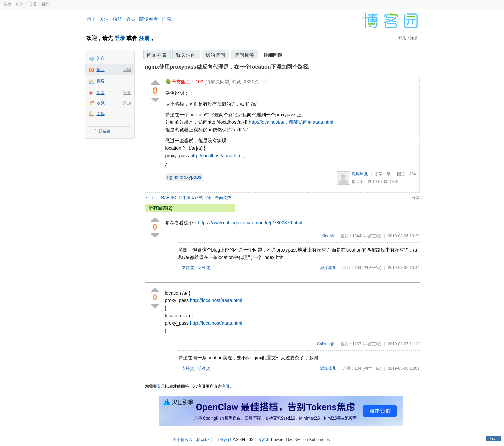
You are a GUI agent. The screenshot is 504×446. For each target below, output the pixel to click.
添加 (127, 103)
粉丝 (117, 19)
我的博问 (215, 55)
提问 (127, 70)
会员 (33, 4)
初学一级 (383, 174)
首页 (7, 4)
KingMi (327, 236)
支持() (188, 268)
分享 (416, 198)
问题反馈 (103, 131)
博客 (101, 81)
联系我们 (204, 440)
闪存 (101, 58)
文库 (101, 114)
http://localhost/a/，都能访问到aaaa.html (291, 122)
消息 (167, 19)
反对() (204, 268)
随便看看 (149, 19)
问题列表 (157, 55)
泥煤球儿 (360, 174)
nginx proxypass (184, 177)
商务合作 (224, 440)
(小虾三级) (372, 236)
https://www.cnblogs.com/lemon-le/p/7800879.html (250, 223)
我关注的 (186, 55)
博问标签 (244, 55)
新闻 (20, 4)
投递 (127, 93)
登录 (120, 38)
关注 (104, 19)
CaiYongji (325, 344)
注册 (144, 38)
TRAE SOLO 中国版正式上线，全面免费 (195, 198)
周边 (45, 4)
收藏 (101, 103)
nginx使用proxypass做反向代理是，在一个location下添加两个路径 (227, 67)
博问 (101, 70)
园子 (91, 19)
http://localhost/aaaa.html (217, 156)
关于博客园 (183, 440)
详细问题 (273, 55)
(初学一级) (372, 268)
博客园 (263, 440)
